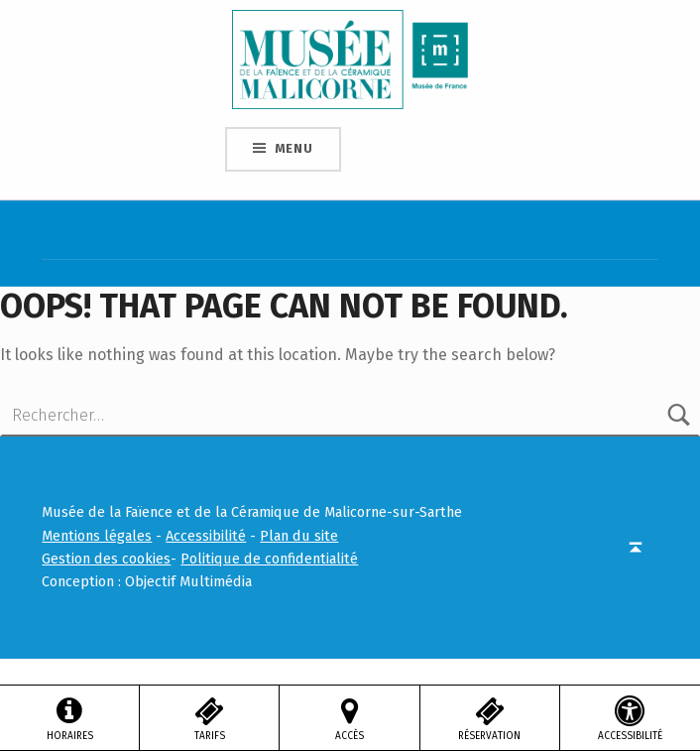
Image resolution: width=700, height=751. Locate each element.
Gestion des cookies (106, 559)
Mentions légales (97, 536)
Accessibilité (206, 536)
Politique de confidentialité (269, 559)
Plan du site (299, 536)
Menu (294, 148)
